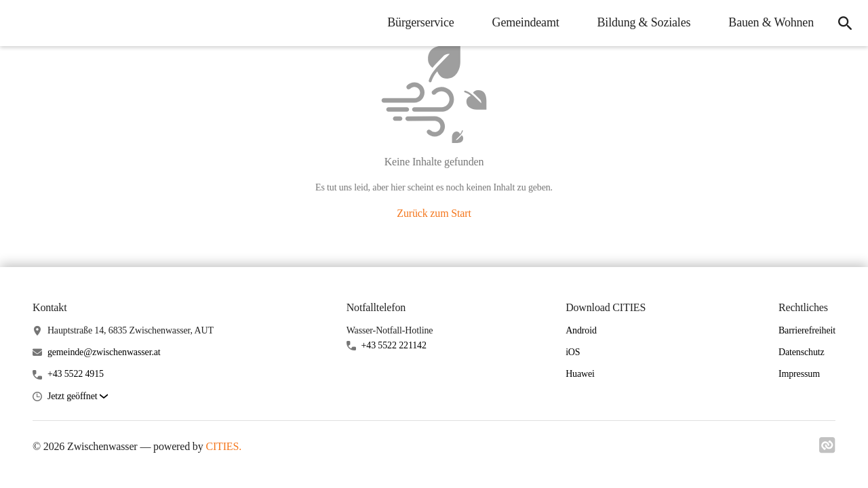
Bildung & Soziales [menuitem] (644, 22)
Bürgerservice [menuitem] (420, 22)
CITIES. (223, 446)
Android (581, 330)
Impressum (799, 374)
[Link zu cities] (827, 449)
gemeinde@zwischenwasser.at (104, 352)
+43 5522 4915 (76, 374)
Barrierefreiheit (807, 330)
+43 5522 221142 (394, 345)
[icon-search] (845, 23)
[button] (78, 397)
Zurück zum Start (434, 213)
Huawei (580, 374)
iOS (573, 352)
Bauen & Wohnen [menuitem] (771, 22)
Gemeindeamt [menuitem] (526, 22)
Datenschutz (802, 352)
